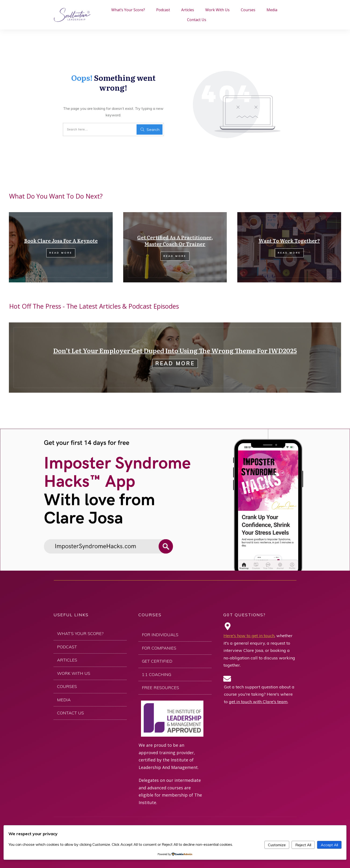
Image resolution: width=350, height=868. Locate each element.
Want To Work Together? (289, 240)
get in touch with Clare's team (258, 702)
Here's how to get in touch (249, 636)
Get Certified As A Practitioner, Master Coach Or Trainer (175, 240)
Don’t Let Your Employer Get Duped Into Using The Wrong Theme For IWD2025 (175, 350)
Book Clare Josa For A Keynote (61, 240)
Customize (277, 845)
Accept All (329, 845)
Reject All (303, 845)
